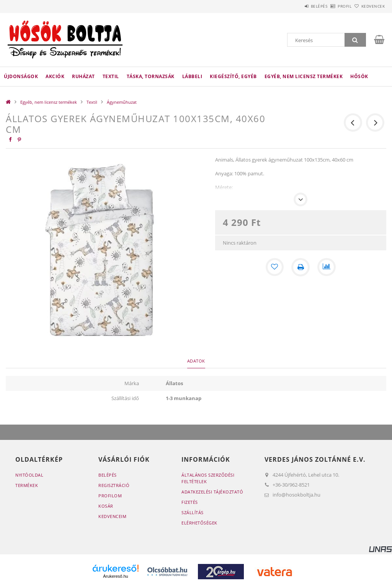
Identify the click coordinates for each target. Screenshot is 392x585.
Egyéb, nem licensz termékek (304, 76)
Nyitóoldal (29, 475)
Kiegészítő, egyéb (233, 76)
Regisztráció (114, 485)
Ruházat (83, 76)
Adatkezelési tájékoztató (212, 492)
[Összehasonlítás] (327, 267)
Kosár (106, 506)
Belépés (298, 6)
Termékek (27, 485)
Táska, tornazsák (151, 76)
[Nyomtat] (301, 267)
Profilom (110, 496)
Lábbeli (192, 76)
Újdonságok (21, 76)
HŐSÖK (359, 76)
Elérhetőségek (199, 523)
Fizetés (190, 502)
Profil (332, 6)
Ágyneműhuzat (122, 102)
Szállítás (193, 512)
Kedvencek (369, 6)
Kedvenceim (112, 516)
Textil (111, 76)
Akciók (55, 76)
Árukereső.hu (115, 576)
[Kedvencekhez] (274, 267)
